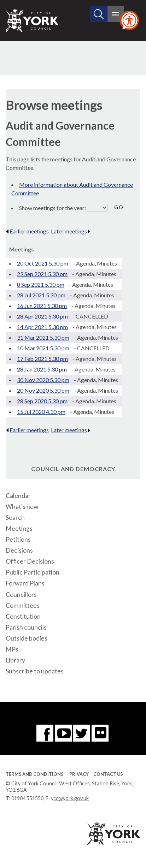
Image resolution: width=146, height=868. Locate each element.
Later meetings (71, 231)
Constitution (23, 616)
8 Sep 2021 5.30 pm (41, 284)
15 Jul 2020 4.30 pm (41, 412)
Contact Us (108, 774)
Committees (23, 605)
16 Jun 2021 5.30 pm (42, 306)
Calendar (18, 496)
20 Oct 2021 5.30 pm (43, 263)
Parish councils (26, 627)
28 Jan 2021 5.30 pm (42, 369)
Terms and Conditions (35, 774)
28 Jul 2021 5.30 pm (41, 295)
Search (15, 518)
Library (15, 660)
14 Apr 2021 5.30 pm (42, 327)
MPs (12, 649)
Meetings (19, 528)
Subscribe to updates (35, 671)
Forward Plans (25, 583)
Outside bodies (27, 638)
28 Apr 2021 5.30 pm (42, 316)
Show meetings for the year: (53, 208)
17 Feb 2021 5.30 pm (42, 359)
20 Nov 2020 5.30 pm (43, 390)
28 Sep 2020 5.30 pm (42, 401)
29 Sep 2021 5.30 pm (42, 274)
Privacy (79, 774)
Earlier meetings (27, 231)
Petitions (18, 539)
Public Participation (33, 572)
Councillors (21, 594)
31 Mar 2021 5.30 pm (43, 337)
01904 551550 (27, 798)
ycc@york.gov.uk (70, 798)
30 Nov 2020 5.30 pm (43, 380)
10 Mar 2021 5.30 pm (43, 348)
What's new (22, 507)
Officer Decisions (30, 561)
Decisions (19, 550)
